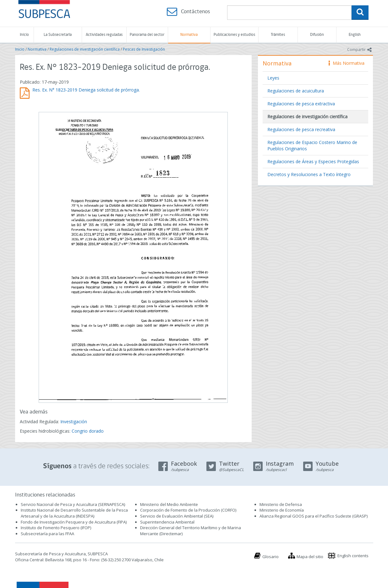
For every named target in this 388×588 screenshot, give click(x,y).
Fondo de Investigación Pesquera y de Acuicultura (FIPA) (74, 522)
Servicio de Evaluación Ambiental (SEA (176, 516)
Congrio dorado (88, 431)
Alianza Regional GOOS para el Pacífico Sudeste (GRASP (313, 516)
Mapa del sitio (310, 557)
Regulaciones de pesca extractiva (301, 104)
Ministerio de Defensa (281, 504)
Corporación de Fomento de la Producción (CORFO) (188, 510)
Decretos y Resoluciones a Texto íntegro (309, 174)
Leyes (273, 78)
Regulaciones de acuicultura (296, 91)
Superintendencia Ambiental (167, 522)
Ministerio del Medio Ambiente (169, 504)
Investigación (74, 422)
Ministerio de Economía (282, 510)
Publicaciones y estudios (234, 35)
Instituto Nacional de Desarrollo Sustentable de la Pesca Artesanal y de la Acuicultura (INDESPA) (74, 513)
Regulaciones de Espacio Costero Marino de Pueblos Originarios (312, 145)
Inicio (24, 35)
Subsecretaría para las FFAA (47, 534)
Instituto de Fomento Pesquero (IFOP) (56, 528)
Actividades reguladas (104, 35)
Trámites (278, 35)
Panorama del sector (147, 35)
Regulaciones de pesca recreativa (301, 129)
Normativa (189, 35)
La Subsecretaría (58, 35)
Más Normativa (347, 63)
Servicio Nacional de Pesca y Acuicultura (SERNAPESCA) (73, 504)
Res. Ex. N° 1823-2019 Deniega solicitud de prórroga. (86, 90)
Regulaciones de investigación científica (85, 49)
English (355, 35)
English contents (353, 556)
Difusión (317, 35)
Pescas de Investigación (144, 49)
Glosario (271, 557)
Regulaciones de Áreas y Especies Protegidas (313, 161)
